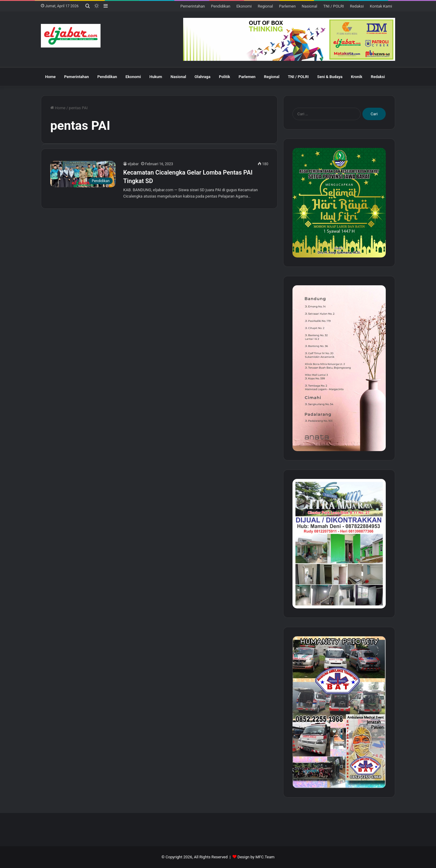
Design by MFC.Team (256, 857)
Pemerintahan (193, 6)
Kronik (357, 77)
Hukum (156, 77)
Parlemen (287, 6)
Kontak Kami (381, 6)
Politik (225, 77)
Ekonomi (244, 6)
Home (50, 77)
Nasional (310, 6)
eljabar (133, 164)
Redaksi (357, 6)
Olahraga (203, 77)
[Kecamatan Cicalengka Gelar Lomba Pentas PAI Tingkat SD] (83, 174)
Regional (265, 6)
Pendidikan (221, 6)
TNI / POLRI (334, 6)
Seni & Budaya (330, 77)
